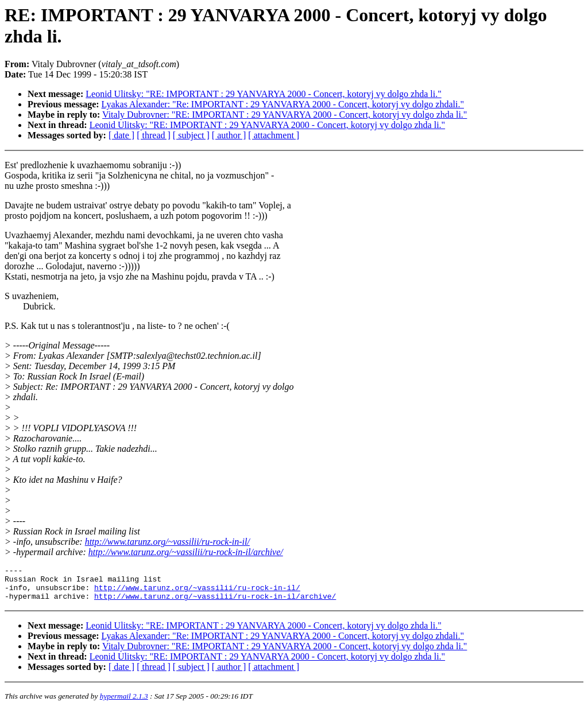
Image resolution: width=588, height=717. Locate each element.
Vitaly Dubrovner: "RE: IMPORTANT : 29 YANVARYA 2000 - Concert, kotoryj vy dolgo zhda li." (285, 115)
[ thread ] (154, 135)
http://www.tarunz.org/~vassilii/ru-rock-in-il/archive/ (186, 552)
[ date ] (121, 135)
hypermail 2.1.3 (124, 703)
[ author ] (229, 135)
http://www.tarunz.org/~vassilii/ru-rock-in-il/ (167, 542)
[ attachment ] (274, 135)
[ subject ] (191, 135)
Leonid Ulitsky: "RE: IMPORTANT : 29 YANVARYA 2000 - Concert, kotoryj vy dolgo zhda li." (263, 94)
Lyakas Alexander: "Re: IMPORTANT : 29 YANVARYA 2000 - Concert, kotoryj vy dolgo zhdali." (283, 104)
